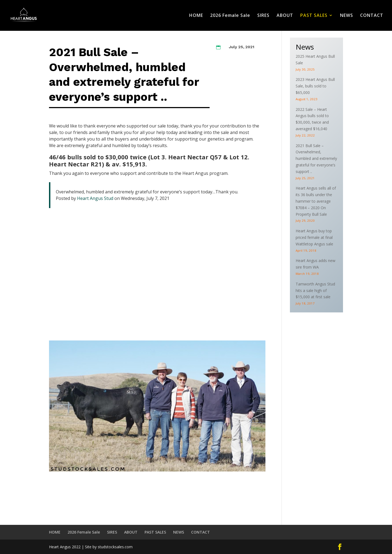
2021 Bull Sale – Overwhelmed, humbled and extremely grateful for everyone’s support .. (316, 159)
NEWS (347, 16)
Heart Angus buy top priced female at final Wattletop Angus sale (314, 237)
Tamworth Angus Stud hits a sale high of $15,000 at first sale (315, 290)
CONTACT (372, 16)
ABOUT (285, 16)
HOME (196, 16)
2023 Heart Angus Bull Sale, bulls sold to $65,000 (315, 86)
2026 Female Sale (230, 16)
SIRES (263, 16)
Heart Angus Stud (95, 198)
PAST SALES (314, 16)
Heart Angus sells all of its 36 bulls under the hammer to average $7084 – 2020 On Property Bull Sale (316, 201)
